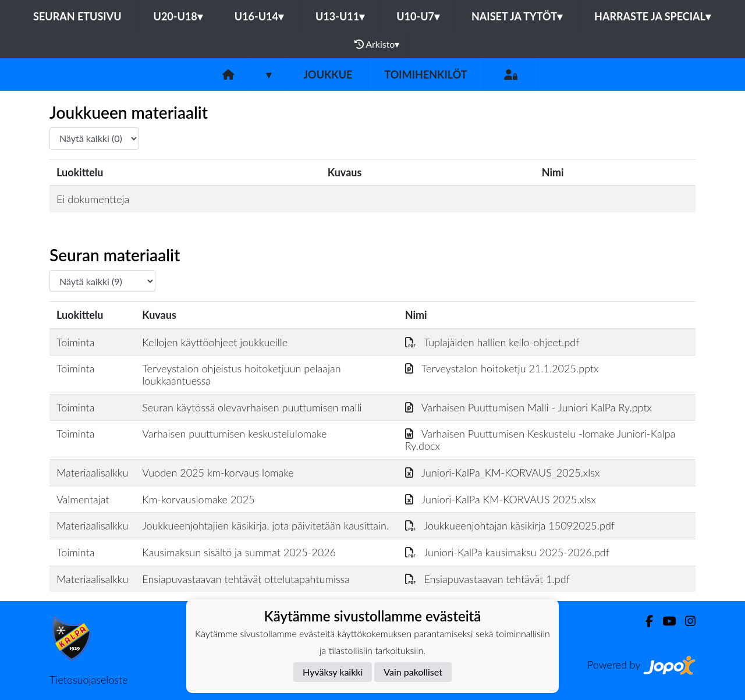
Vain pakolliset (413, 672)
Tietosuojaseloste (88, 680)
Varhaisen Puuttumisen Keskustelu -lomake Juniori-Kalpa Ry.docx (540, 440)
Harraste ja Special (652, 16)
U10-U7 (418, 16)
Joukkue (328, 74)
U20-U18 (178, 16)
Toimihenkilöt (425, 74)
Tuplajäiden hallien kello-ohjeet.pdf (492, 342)
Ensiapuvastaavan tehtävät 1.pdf (487, 579)
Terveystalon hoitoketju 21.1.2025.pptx (502, 368)
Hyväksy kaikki (333, 672)
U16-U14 (259, 16)
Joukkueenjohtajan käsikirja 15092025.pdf (510, 525)
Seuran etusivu (77, 16)
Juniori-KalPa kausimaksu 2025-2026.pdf (507, 552)
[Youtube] (664, 621)
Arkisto (377, 44)
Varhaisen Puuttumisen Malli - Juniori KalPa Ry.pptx (528, 407)
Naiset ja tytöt (517, 16)
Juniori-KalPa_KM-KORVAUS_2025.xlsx (503, 472)
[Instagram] (686, 621)
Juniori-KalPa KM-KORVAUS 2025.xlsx (501, 499)
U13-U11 (340, 16)
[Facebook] (645, 621)
